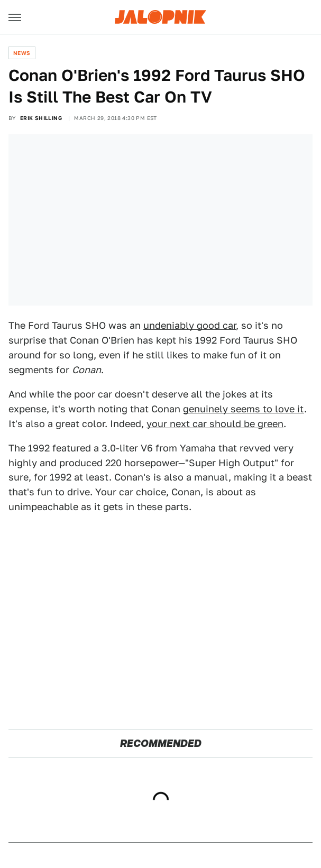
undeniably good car (190, 325)
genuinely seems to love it (244, 409)
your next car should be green (215, 424)
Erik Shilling (41, 118)
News (22, 53)
